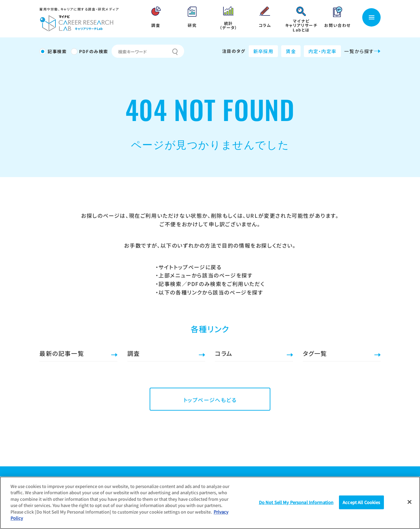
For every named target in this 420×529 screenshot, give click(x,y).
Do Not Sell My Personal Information (296, 502)
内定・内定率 (322, 51)
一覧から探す (362, 51)
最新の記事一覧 (62, 353)
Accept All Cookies (361, 502)
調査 (134, 353)
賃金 (291, 51)
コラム (224, 353)
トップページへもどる (210, 400)
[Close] (409, 502)
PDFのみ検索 (94, 51)
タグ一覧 (315, 353)
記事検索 (57, 51)
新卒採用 (263, 51)
